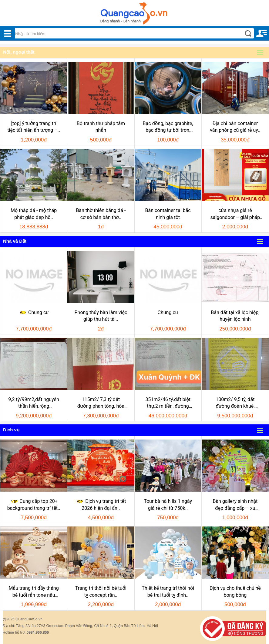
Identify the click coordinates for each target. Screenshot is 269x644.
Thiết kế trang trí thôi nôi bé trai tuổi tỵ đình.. (168, 591)
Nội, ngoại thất (19, 52)
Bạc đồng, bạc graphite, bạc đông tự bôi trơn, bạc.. (168, 127)
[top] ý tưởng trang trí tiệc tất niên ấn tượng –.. (34, 127)
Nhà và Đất (15, 241)
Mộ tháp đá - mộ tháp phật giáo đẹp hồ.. (34, 214)
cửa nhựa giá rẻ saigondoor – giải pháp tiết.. (235, 214)
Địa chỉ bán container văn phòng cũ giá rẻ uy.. (235, 127)
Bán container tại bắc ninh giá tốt (168, 214)
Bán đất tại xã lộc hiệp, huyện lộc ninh (235, 316)
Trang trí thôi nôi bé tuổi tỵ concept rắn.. (101, 591)
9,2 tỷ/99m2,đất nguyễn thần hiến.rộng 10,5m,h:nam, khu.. (34, 403)
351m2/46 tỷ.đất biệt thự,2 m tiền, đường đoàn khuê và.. (168, 403)
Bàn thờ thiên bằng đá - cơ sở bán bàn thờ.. (101, 214)
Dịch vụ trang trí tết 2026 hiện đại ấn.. (101, 505)
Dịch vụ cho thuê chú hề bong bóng (235, 591)
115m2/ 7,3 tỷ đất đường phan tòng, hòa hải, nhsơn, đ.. (101, 403)
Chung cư (34, 312)
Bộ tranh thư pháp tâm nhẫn (101, 127)
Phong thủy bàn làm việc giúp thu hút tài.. (101, 316)
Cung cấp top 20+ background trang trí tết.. (34, 505)
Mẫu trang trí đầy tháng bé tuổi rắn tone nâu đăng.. (34, 592)
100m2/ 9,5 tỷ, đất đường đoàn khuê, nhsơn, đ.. (235, 403)
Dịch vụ (11, 430)
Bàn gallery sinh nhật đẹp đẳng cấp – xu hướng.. (235, 505)
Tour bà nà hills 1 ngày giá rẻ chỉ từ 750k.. (168, 505)
